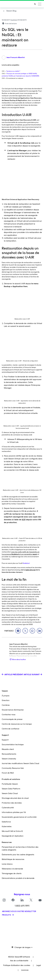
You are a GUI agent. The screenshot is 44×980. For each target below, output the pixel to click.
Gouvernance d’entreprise (13, 710)
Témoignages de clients (12, 873)
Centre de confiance (11, 729)
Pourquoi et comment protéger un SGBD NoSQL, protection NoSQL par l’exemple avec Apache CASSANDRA (20, 75)
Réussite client (8, 749)
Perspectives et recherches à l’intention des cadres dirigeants (20, 848)
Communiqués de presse (12, 719)
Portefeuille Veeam (10, 784)
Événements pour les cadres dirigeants (18, 855)
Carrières (6, 705)
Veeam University (9, 759)
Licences (25, 970)
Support (5, 740)
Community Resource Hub (13, 768)
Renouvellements (9, 754)
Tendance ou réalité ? (13, 71)
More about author (18, 659)
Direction (6, 700)
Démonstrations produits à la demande (18, 878)
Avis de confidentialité (19, 961)
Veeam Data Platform (11, 789)
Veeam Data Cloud (10, 793)
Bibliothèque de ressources (13, 859)
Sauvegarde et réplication (13, 836)
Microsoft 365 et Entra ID (12, 831)
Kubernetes (7, 826)
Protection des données (12, 803)
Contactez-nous (9, 715)
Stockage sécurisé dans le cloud (15, 798)
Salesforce (6, 822)
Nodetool (26, 563)
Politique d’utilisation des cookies (17, 965)
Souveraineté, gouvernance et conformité (19, 817)
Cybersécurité (8, 808)
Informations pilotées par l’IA (14, 812)
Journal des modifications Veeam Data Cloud (20, 763)
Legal (39, 965)
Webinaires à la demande (12, 869)
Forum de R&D (8, 773)
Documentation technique (13, 745)
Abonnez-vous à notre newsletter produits (19, 913)
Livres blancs (7, 864)
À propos (6, 696)
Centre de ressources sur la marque (17, 724)
